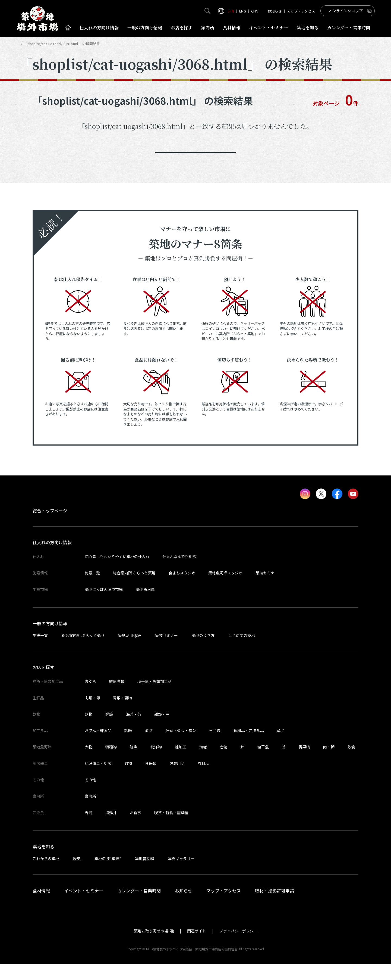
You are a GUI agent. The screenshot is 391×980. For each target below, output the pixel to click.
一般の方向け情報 (50, 639)
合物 (224, 763)
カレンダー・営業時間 (139, 906)
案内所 (208, 28)
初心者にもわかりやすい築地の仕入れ (117, 572)
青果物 (304, 763)
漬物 (149, 746)
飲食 (351, 763)
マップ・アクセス (301, 11)
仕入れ (99, 28)
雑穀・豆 (162, 730)
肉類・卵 (92, 713)
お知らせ (275, 11)
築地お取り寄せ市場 (151, 947)
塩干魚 (263, 763)
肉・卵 (329, 763)
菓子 (281, 746)
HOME (24, 44)
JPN (231, 11)
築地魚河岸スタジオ (225, 589)
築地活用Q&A (130, 651)
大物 (89, 763)
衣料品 (203, 779)
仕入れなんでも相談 (179, 572)
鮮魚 (134, 763)
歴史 (77, 874)
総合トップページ (50, 526)
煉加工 (181, 763)
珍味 (128, 746)
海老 (203, 763)
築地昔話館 (144, 874)
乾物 (89, 730)
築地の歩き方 (203, 651)
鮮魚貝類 (117, 697)
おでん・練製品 (98, 746)
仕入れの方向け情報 (52, 558)
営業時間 (349, 28)
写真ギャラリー (181, 874)
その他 (90, 795)
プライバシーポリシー (238, 947)
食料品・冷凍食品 (249, 746)
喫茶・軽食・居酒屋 (171, 828)
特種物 (111, 763)
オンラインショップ (346, 11)
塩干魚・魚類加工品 (154, 697)
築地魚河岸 (145, 605)
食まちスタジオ (182, 589)
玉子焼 (215, 746)
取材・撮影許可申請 (275, 906)
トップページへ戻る (195, 160)
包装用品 (177, 779)
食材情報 (232, 28)
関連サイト (197, 947)
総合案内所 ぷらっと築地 (134, 589)
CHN (255, 11)
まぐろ (90, 697)
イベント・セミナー (84, 906)
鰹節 (109, 730)
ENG (243, 11)
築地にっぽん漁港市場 (104, 605)
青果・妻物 (122, 713)
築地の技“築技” (108, 874)
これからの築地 (46, 874)
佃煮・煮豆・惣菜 (181, 746)
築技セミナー (267, 589)
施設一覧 (92, 589)
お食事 (135, 828)
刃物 (128, 779)
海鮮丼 (111, 828)
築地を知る (308, 28)
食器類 (151, 779)
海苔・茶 (134, 730)
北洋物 (156, 763)
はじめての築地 (242, 651)
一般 (145, 28)
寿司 (89, 828)
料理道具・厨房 (98, 779)
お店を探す (182, 28)
